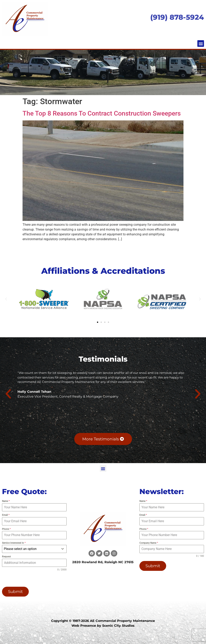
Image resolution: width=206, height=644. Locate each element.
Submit (15, 592)
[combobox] (34, 549)
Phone (6, 529)
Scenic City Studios (118, 625)
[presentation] (28, 579)
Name (6, 501)
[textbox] (30, 549)
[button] (201, 44)
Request (6, 557)
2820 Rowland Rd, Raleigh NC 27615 (103, 562)
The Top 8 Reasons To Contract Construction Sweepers (102, 113)
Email (6, 515)
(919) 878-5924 (177, 17)
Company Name (149, 543)
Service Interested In (14, 543)
